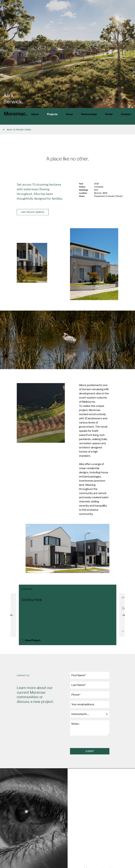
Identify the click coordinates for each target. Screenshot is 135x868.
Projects (52, 114)
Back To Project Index (19, 130)
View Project (33, 645)
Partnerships (89, 114)
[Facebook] (100, 199)
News (69, 114)
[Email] (119, 199)
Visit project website (33, 215)
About (35, 114)
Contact (126, 114)
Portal (109, 114)
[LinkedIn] (111, 199)
